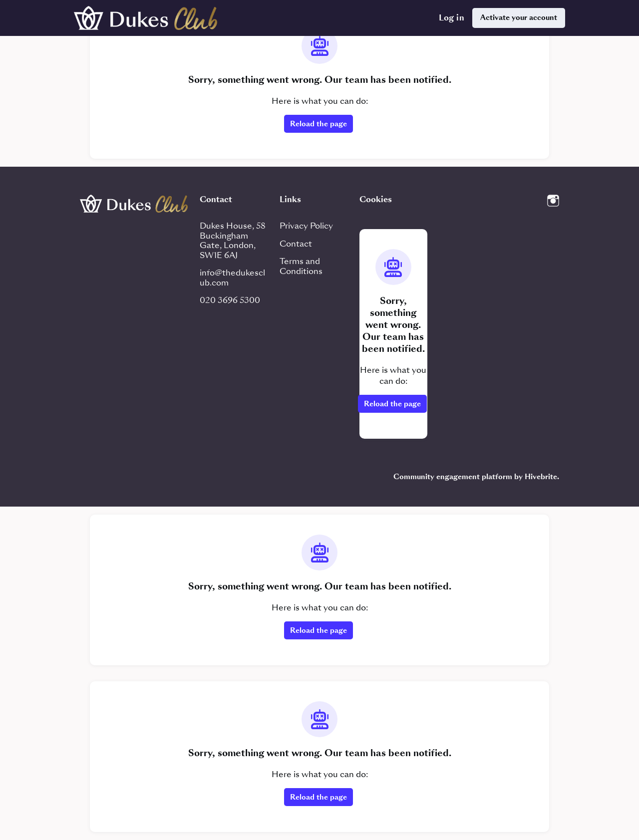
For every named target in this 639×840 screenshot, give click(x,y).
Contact (296, 244)
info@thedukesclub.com (232, 278)
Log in (452, 18)
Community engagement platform (453, 477)
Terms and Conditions (301, 266)
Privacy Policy (306, 226)
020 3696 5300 (230, 300)
